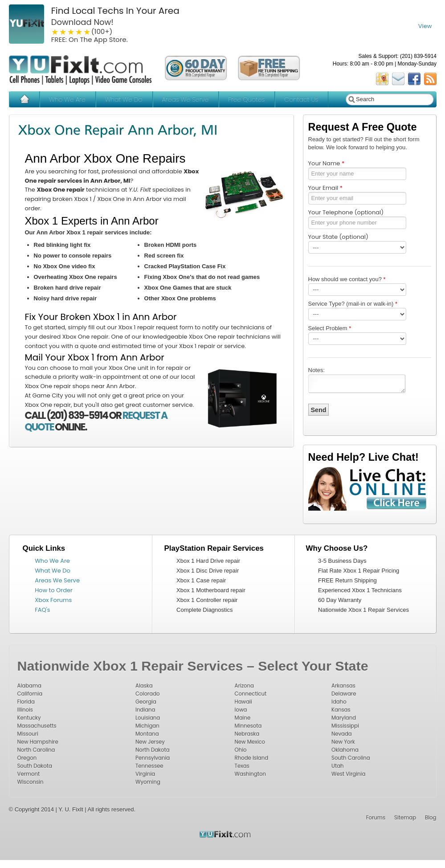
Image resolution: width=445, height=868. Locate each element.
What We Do (123, 99)
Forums (376, 818)
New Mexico (250, 742)
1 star (55, 32)
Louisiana (148, 718)
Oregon (27, 758)
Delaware (344, 694)
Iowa (241, 710)
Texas (242, 766)
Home (24, 99)
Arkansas (343, 686)
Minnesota (248, 726)
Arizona (244, 686)
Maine (243, 718)
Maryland (344, 718)
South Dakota (35, 766)
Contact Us (301, 99)
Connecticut (251, 694)
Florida (26, 702)
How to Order (54, 590)
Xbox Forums (53, 600)
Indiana (145, 710)
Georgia (146, 702)
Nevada (342, 734)
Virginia (145, 774)
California (30, 694)
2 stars (63, 32)
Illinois (25, 710)
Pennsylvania (153, 758)
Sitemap (405, 818)
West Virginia (348, 774)
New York (343, 742)
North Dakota (153, 750)
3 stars (71, 32)
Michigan (147, 726)
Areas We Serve (185, 99)
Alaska (144, 686)
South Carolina (351, 758)
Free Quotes (246, 99)
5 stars (87, 32)
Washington (250, 774)
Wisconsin (31, 782)
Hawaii (243, 702)
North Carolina (36, 750)
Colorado (148, 694)
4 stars (79, 32)
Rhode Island (251, 758)
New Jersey (150, 742)
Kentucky (29, 718)
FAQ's (42, 610)
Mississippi (345, 726)
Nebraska (247, 734)
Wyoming (148, 782)
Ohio (241, 750)
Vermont (29, 774)
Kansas (341, 710)
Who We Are (67, 99)
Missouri (28, 734)
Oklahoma (345, 750)
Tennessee (149, 766)
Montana (147, 734)
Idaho (339, 702)
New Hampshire (38, 742)
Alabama (29, 686)
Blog (431, 818)
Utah (338, 766)
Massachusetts (37, 726)
